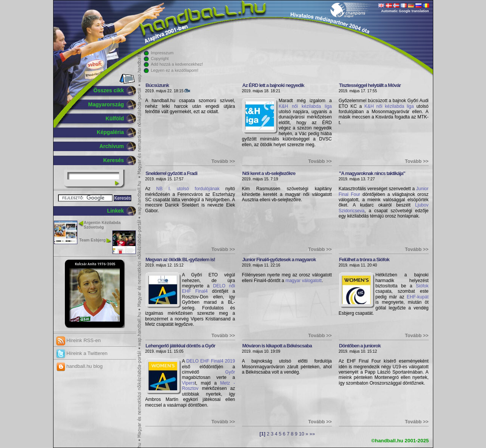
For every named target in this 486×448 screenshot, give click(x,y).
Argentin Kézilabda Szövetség (102, 225)
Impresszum (162, 53)
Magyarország (106, 104)
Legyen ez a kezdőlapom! (175, 70)
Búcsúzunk (157, 85)
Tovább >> (223, 161)
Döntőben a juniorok (360, 346)
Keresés (114, 160)
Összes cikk (109, 90)
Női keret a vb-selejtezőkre (269, 173)
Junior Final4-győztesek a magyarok (279, 259)
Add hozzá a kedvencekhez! (177, 64)
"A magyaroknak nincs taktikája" (372, 173)
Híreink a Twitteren (82, 353)
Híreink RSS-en (79, 340)
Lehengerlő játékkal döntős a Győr (181, 346)
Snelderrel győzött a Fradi (171, 173)
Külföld (115, 118)
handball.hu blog (79, 366)
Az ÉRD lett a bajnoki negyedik (273, 85)
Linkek (115, 211)
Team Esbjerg (93, 240)
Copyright (160, 58)
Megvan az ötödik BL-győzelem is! (180, 259)
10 (302, 434)
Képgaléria (110, 132)
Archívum (112, 146)
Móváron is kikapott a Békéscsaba (277, 346)
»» (312, 434)
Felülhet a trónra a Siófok (364, 259)
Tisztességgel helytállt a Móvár (370, 85)
